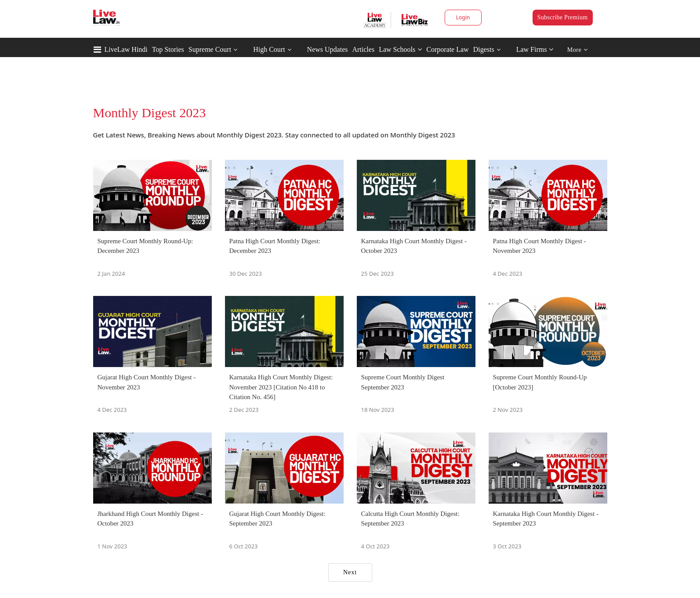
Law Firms (535, 49)
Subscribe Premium (563, 17)
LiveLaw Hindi (126, 49)
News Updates (328, 49)
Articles (363, 49)
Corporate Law (447, 49)
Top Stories (168, 49)
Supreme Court (210, 49)
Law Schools (400, 49)
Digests (484, 49)
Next (350, 572)
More (578, 50)
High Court (269, 49)
